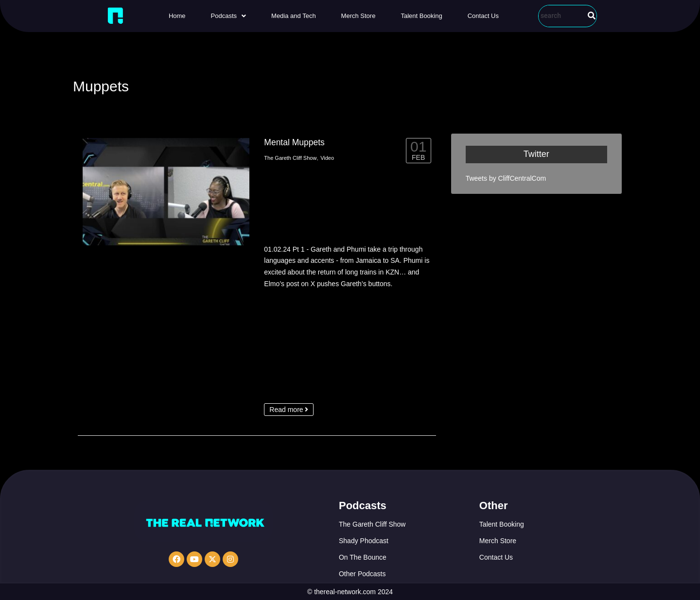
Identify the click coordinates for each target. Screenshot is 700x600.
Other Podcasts (362, 574)
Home (177, 16)
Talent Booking (421, 16)
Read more (289, 410)
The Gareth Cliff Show (290, 158)
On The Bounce (363, 557)
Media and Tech (294, 16)
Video (327, 158)
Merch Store (359, 16)
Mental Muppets (294, 142)
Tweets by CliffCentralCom (506, 178)
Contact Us (483, 16)
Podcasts (228, 16)
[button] (228, 16)
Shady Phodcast (364, 541)
